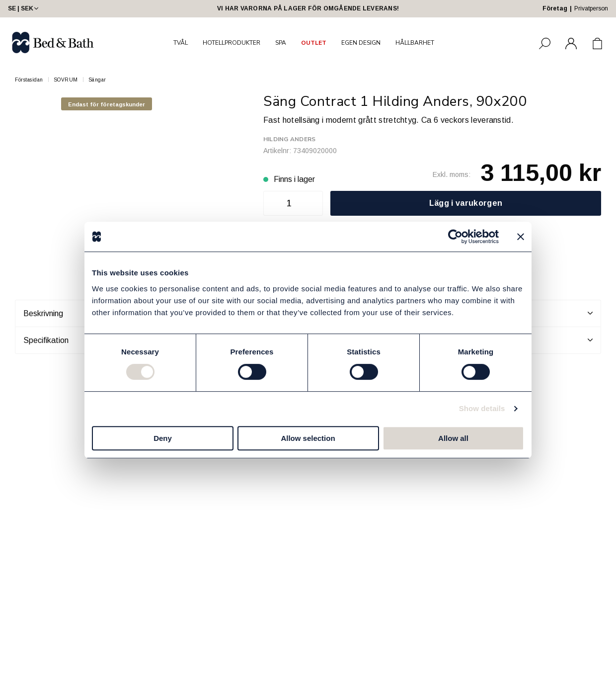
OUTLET (314, 43)
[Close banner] (521, 237)
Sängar (97, 80)
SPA (281, 43)
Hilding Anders (289, 139)
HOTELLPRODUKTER (231, 43)
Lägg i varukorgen (466, 203)
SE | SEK (24, 8)
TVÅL (181, 43)
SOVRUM (66, 80)
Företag (555, 8)
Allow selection (308, 438)
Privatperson (591, 8)
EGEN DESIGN (361, 43)
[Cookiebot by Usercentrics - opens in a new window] (455, 237)
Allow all (453, 438)
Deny (163, 438)
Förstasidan (29, 80)
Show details (482, 408)
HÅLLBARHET (415, 43)
